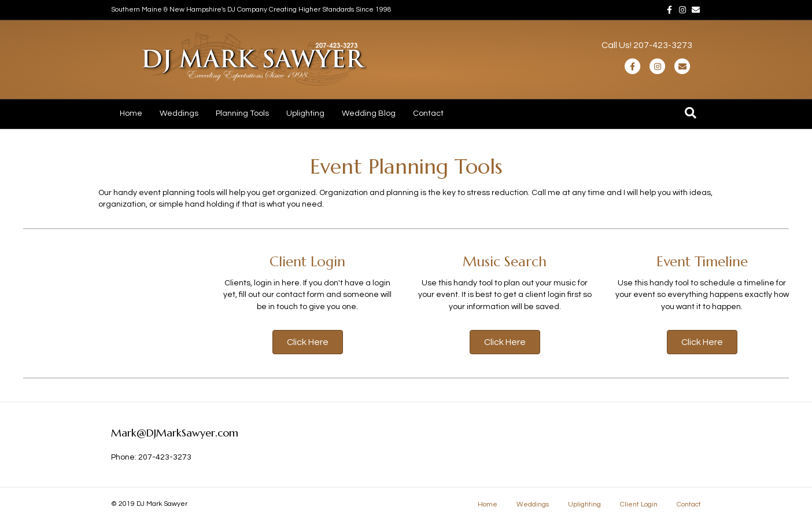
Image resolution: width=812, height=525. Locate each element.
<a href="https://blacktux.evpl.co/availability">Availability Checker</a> (90, 300)
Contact (428, 113)
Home (131, 113)
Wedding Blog (369, 113)
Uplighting (305, 113)
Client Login (639, 504)
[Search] (691, 113)
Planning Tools (242, 113)
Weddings (179, 113)
